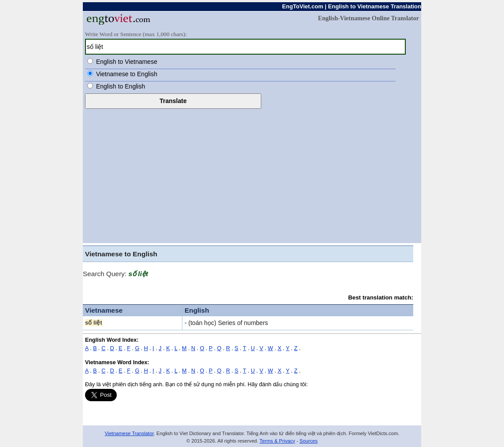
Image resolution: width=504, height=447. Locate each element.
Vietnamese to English (127, 74)
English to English (120, 86)
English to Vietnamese (127, 62)
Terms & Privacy (277, 441)
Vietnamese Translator (129, 433)
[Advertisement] (252, 175)
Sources (309, 441)
